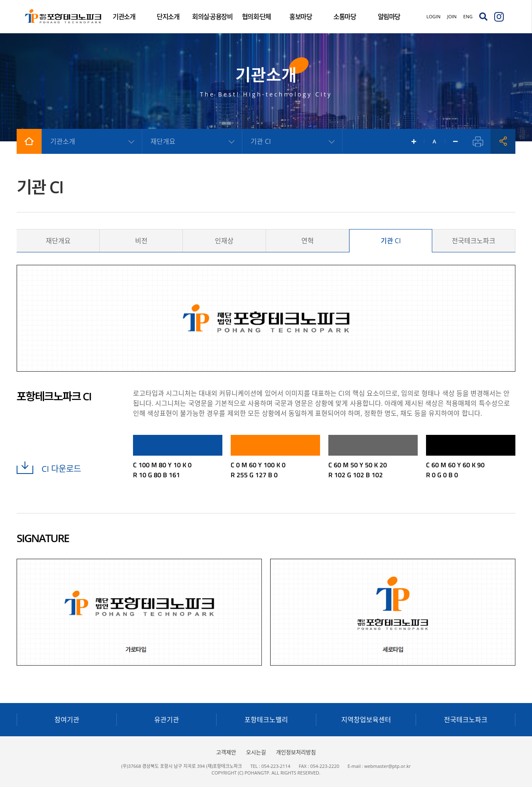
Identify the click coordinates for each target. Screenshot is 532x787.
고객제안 (226, 752)
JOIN (452, 16)
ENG (468, 16)
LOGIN (433, 16)
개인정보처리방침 (296, 752)
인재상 (224, 241)
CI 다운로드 (49, 469)
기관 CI (391, 241)
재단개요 (58, 241)
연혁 (308, 241)
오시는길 (256, 752)
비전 (141, 241)
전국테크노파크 (474, 241)
